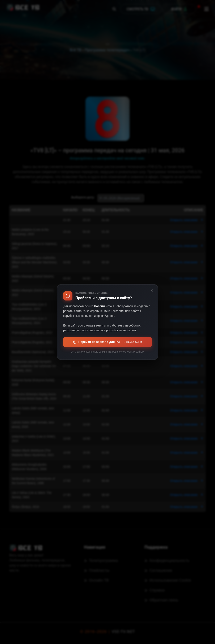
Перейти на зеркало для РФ (107, 342)
